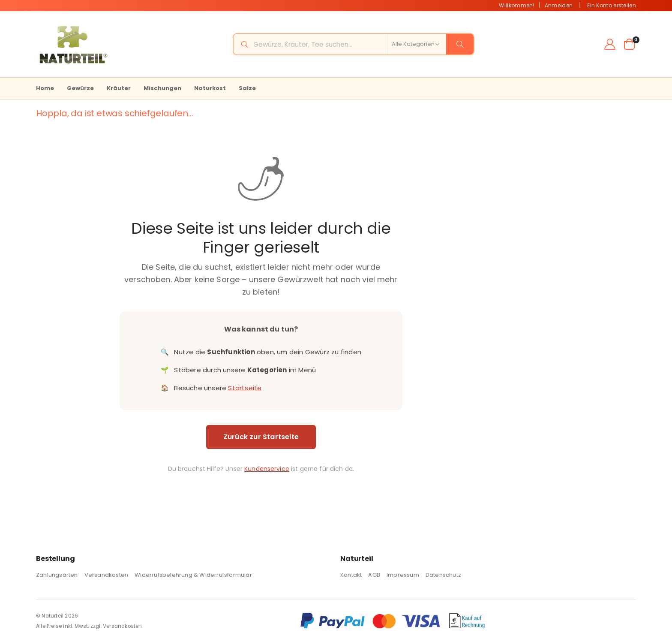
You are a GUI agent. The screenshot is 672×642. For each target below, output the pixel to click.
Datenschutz (443, 575)
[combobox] (354, 44)
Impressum (403, 575)
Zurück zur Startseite (260, 437)
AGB (374, 575)
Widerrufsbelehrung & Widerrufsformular (193, 575)
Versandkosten (106, 575)
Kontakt (351, 575)
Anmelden (559, 5)
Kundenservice (266, 469)
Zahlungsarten (57, 575)
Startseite (244, 388)
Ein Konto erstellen (612, 5)
